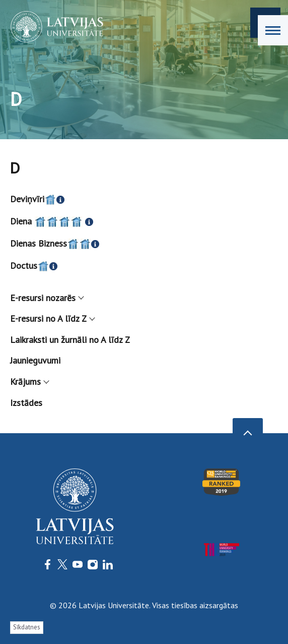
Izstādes (26, 403)
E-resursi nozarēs (47, 298)
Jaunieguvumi (35, 360)
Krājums (29, 382)
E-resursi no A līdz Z (52, 318)
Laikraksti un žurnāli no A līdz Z (70, 340)
